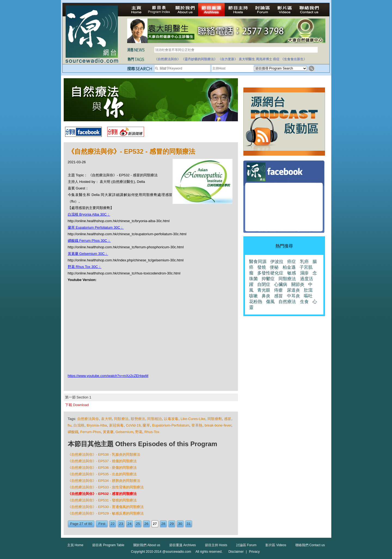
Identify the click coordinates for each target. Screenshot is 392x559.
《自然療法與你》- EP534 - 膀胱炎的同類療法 (104, 481)
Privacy (254, 552)
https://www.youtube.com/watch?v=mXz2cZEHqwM (108, 376)
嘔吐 (308, 296)
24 (130, 524)
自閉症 (264, 284)
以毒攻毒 (171, 419)
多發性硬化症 (270, 273)
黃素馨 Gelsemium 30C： (88, 254)
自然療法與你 (88, 419)
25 (138, 524)
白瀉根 (79, 425)
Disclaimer (236, 552)
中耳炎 (293, 296)
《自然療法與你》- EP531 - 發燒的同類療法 (102, 500)
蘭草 (146, 425)
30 (180, 524)
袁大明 (106, 419)
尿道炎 (293, 290)
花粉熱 (256, 302)
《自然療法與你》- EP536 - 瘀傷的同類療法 (102, 468)
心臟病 (281, 284)
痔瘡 (278, 290)
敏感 (292, 273)
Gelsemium (124, 432)
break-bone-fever (218, 425)
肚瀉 (308, 290)
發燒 (262, 267)
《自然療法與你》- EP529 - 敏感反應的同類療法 (106, 513)
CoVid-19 (133, 425)
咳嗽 (253, 296)
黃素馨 (108, 432)
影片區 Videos (276, 545)
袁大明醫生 (247, 59)
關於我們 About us (147, 545)
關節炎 (298, 284)
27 (155, 524)
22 (113, 524)
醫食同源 (258, 262)
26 (146, 524)
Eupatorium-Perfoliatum (171, 425)
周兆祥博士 (264, 59)
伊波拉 (277, 262)
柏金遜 (289, 267)
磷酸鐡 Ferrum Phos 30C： (89, 241)
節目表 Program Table (108, 545)
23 (121, 524)
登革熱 (197, 425)
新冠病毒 (117, 425)
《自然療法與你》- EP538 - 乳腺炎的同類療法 (104, 454)
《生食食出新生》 (294, 59)
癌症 (276, 59)
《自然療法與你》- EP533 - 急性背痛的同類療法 (106, 487)
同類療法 (121, 419)
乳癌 (304, 262)
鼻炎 (266, 296)
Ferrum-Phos (91, 432)
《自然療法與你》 (167, 59)
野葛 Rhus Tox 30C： (85, 267)
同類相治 (154, 419)
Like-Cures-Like (193, 419)
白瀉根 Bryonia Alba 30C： (89, 214)
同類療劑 (215, 419)
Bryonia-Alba (97, 425)
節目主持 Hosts (216, 545)
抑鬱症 (268, 279)
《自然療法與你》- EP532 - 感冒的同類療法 (102, 494)
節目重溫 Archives (183, 545)
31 (189, 524)
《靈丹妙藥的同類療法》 (199, 59)
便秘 (274, 267)
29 (172, 524)
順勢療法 (138, 419)
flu (70, 425)
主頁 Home (75, 545)
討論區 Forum (246, 545)
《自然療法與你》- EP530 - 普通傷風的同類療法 (106, 507)
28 (163, 524)
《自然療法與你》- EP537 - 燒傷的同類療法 (102, 461)
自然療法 (287, 302)
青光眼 (264, 290)
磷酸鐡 (73, 432)
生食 (304, 302)
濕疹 (304, 273)
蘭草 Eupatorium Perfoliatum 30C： (96, 227)
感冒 (228, 419)
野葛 (139, 432)
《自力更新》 (228, 59)
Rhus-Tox (152, 432)
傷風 (270, 302)
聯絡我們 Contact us (310, 545)
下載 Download (77, 405)
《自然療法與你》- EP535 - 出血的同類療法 (102, 474)
